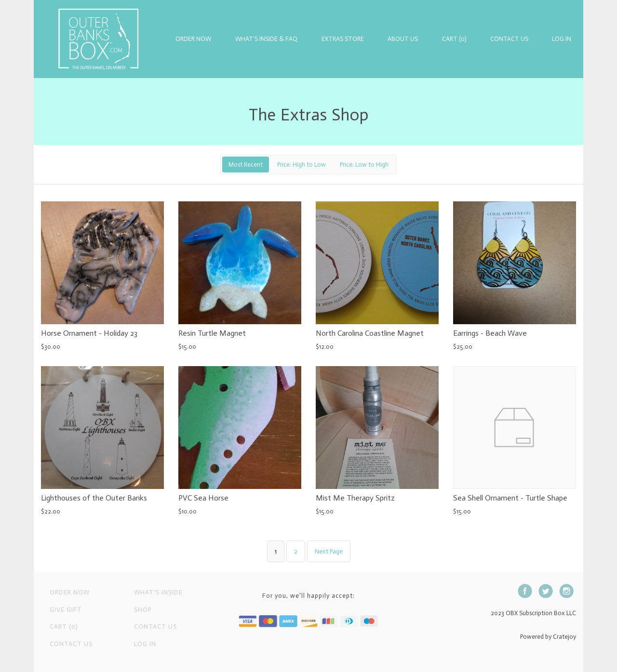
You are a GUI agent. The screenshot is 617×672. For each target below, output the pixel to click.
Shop (143, 610)
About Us (403, 39)
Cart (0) (454, 39)
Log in (562, 39)
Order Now (193, 39)
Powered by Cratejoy (548, 637)
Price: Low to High (364, 165)
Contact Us (509, 39)
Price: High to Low (302, 165)
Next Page (329, 551)
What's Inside (158, 592)
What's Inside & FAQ (266, 39)
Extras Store (343, 39)
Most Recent (246, 165)
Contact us (155, 626)
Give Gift (66, 610)
